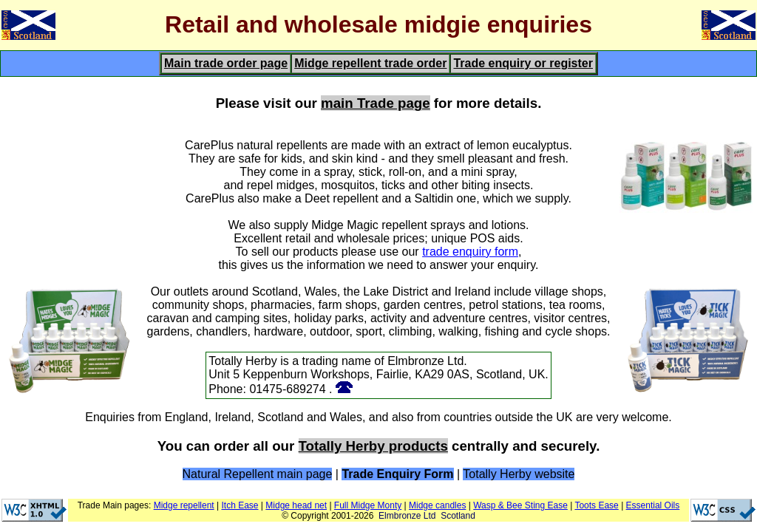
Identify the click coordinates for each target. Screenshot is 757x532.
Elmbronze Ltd (407, 516)
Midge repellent (184, 505)
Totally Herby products (373, 446)
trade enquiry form (470, 252)
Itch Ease (240, 505)
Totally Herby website (519, 474)
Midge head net (296, 505)
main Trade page (376, 103)
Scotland (458, 516)
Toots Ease (596, 505)
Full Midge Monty (368, 505)
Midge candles (437, 505)
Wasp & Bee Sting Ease (520, 505)
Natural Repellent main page (258, 474)
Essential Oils (653, 505)
